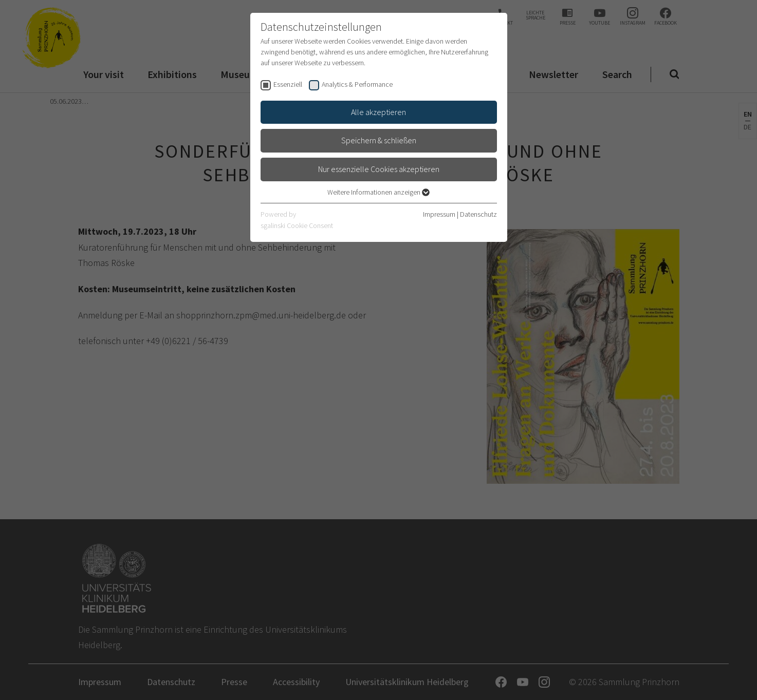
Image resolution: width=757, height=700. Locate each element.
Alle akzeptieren (378, 112)
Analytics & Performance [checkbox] (357, 84)
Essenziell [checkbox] (288, 84)
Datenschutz (478, 214)
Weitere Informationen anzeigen (378, 192)
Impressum (439, 214)
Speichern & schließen (379, 140)
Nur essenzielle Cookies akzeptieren (379, 169)
